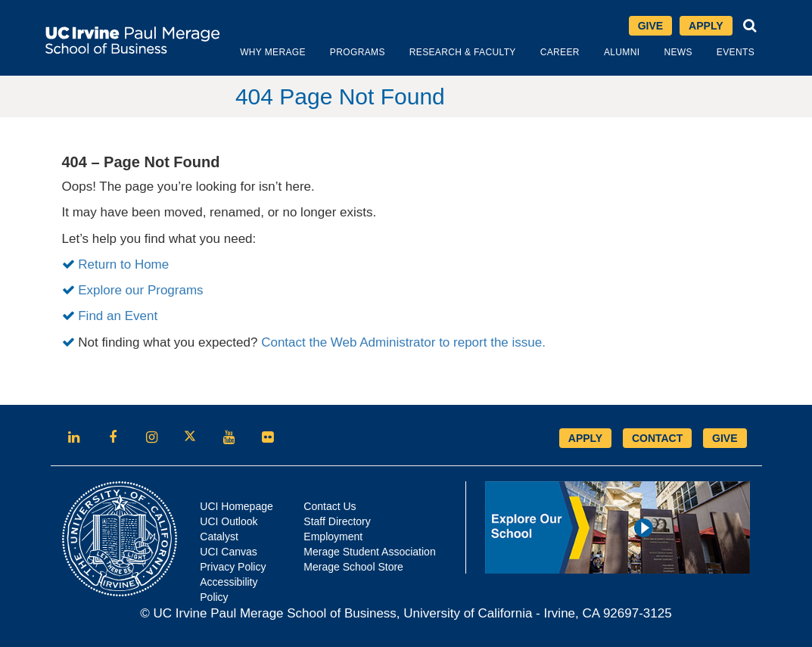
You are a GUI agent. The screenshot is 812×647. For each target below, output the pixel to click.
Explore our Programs (140, 290)
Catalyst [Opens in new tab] (219, 537)
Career (560, 52)
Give (650, 26)
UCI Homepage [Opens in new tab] (236, 506)
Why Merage (273, 52)
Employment (333, 537)
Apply (706, 26)
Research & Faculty (463, 52)
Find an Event (118, 316)
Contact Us (330, 506)
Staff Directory (337, 521)
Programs (358, 52)
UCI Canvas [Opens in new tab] (228, 552)
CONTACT (657, 438)
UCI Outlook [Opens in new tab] (229, 521)
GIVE (725, 438)
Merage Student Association (369, 552)
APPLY (585, 438)
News (678, 52)
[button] (750, 26)
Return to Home (123, 264)
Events (736, 52)
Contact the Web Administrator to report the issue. (403, 342)
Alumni (622, 52)
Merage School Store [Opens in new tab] (353, 567)
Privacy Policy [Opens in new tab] (233, 567)
